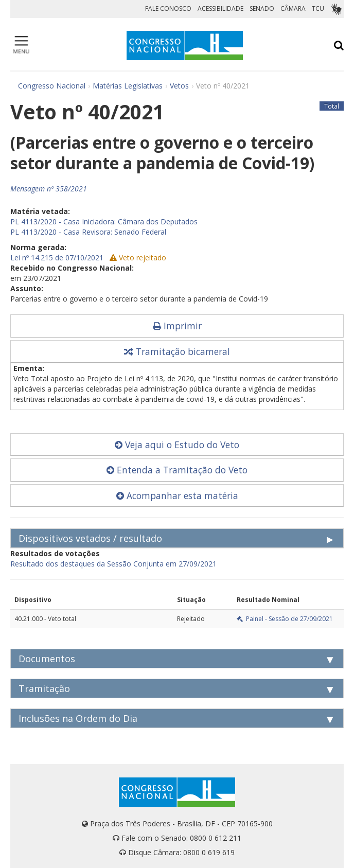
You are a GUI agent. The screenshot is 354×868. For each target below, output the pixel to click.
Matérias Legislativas (128, 86)
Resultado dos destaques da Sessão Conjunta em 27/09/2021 (113, 564)
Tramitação (44, 688)
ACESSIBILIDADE (220, 8)
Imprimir (177, 326)
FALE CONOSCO (168, 8)
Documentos (47, 659)
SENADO (262, 8)
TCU (318, 8)
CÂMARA (293, 8)
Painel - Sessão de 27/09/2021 (285, 619)
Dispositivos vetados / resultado (90, 538)
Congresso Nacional (52, 86)
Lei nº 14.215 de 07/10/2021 (57, 258)
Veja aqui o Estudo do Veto (177, 445)
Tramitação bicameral (177, 351)
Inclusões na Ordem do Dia (78, 718)
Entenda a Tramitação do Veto (177, 470)
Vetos (179, 86)
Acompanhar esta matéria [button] (177, 495)
